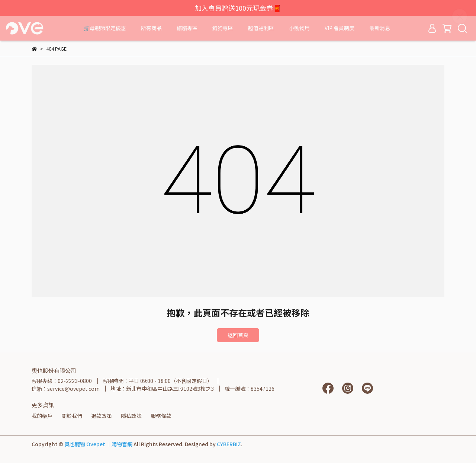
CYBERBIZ (229, 444)
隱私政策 (131, 416)
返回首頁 (238, 335)
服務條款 (161, 416)
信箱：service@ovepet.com (66, 389)
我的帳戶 (42, 416)
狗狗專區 (223, 28)
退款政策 (102, 416)
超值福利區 (261, 28)
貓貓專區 (187, 28)
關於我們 (72, 416)
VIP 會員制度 (340, 28)
